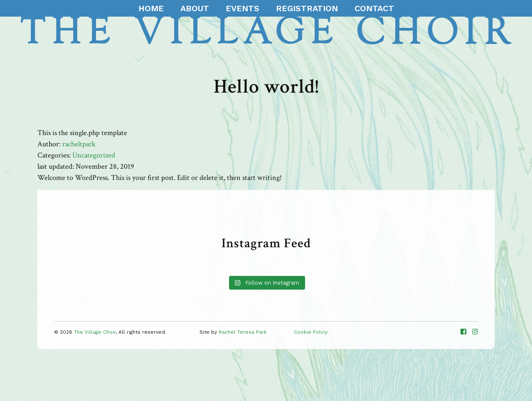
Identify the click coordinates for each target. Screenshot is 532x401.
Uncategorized (94, 155)
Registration (307, 8)
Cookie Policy (311, 332)
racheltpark (79, 144)
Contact (374, 8)
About (195, 8)
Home (151, 8)
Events (243, 8)
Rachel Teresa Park (243, 332)
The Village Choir (95, 332)
